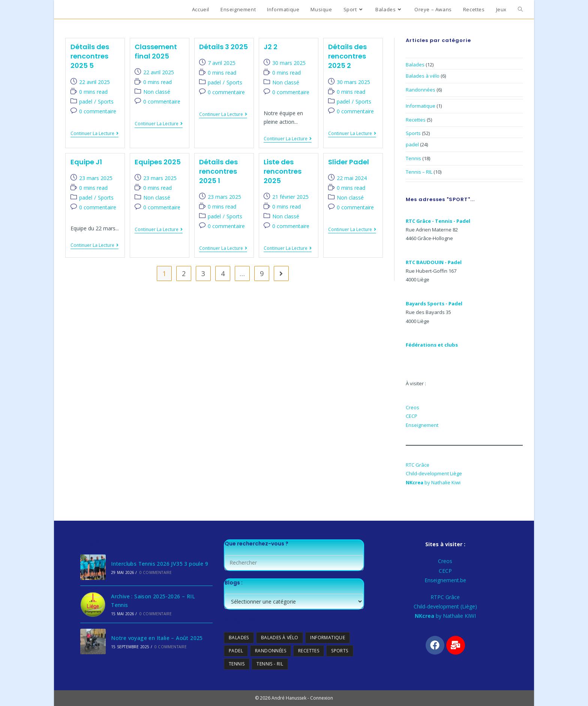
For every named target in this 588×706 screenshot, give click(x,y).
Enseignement (422, 425)
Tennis (413, 158)
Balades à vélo (423, 76)
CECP (412, 416)
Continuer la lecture (94, 134)
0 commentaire (98, 111)
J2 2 (271, 47)
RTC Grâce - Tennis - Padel (438, 221)
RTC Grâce (418, 465)
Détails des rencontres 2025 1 (218, 171)
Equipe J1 (86, 162)
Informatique (421, 106)
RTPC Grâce (445, 597)
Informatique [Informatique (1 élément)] (328, 638)
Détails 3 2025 (223, 47)
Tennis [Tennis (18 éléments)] (237, 664)
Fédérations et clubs (432, 345)
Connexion (322, 698)
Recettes (416, 120)
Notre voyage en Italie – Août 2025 (157, 638)
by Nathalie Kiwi (433, 482)
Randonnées (421, 90)
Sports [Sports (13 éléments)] (340, 651)
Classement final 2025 (156, 51)
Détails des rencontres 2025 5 (90, 56)
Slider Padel (349, 162)
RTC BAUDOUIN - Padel (434, 262)
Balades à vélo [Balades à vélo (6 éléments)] (280, 638)
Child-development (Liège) (445, 606)
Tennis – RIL (419, 172)
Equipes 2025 (158, 162)
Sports (106, 101)
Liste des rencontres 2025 (283, 171)
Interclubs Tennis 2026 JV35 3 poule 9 (160, 564)
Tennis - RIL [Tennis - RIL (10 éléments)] (270, 664)
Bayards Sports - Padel (434, 303)
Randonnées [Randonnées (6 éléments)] (271, 651)
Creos (412, 407)
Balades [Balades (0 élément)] (239, 638)
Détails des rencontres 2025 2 (347, 56)
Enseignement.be (445, 580)
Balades (415, 65)
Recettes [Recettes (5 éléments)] (309, 651)
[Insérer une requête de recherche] (294, 563)
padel (86, 101)
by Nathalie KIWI (445, 616)
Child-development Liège (434, 473)
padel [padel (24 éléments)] (236, 651)
